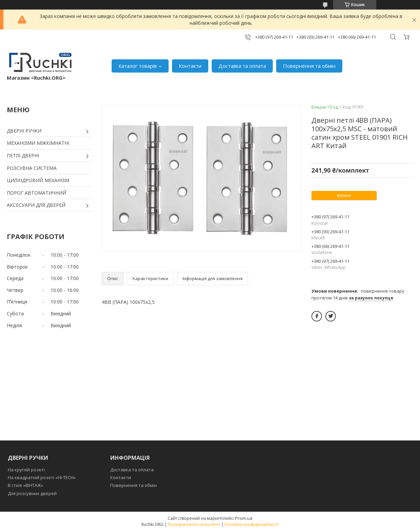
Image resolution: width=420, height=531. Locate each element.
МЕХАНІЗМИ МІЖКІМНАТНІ (38, 143)
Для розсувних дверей (32, 493)
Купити (344, 195)
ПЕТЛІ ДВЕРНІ (23, 155)
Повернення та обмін (309, 66)
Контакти (190, 66)
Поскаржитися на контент (194, 524)
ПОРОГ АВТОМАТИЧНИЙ (36, 193)
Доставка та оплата (242, 66)
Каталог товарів (138, 66)
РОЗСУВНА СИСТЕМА (32, 168)
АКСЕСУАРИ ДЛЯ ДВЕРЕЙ (36, 205)
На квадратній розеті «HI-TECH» (42, 477)
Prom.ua (244, 518)
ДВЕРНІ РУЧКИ (24, 131)
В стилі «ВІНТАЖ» (25, 485)
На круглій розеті (26, 470)
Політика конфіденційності (252, 524)
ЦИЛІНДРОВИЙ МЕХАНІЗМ (38, 180)
